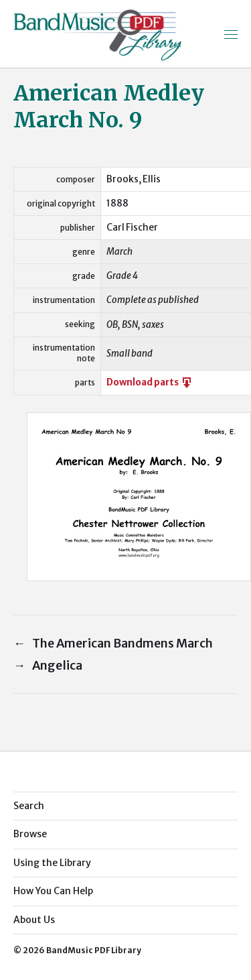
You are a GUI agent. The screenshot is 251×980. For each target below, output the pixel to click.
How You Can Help (53, 891)
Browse (30, 834)
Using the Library (52, 863)
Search (29, 806)
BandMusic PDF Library (94, 950)
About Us (34, 920)
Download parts (150, 382)
